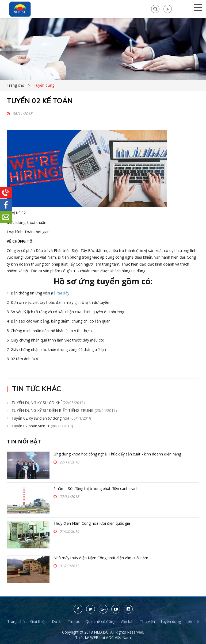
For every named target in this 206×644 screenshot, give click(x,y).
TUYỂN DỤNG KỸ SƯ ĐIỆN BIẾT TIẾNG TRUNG (64, 410)
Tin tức (74, 621)
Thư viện (147, 621)
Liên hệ (192, 621)
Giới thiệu (38, 621)
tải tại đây (61, 293)
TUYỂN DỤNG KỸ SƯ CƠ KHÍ (48, 403)
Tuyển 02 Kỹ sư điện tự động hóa (52, 418)
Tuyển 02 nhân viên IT (42, 426)
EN (168, 9)
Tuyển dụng (171, 621)
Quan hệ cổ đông (100, 621)
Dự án (57, 621)
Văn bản (128, 621)
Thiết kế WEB (87, 637)
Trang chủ (16, 85)
